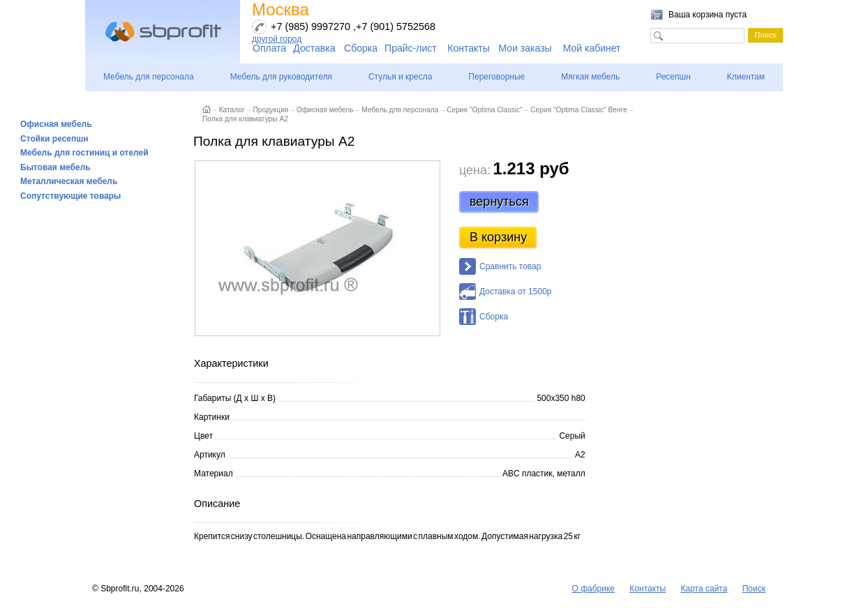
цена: (475, 170)
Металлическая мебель (69, 181)
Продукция (270, 110)
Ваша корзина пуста (708, 15)
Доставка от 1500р (515, 292)
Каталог (232, 110)
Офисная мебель (56, 124)
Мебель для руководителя (281, 77)
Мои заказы (525, 48)
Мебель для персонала (149, 77)
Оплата (269, 48)
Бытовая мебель (55, 167)
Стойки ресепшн (54, 139)
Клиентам (746, 77)
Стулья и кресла (400, 77)
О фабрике (593, 589)
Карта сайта (704, 589)
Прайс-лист (411, 48)
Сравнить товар (510, 266)
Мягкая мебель (590, 77)
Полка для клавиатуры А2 (245, 119)
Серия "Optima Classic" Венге (579, 110)
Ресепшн (673, 77)
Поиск (754, 589)
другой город (277, 39)
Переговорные (496, 77)
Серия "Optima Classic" (484, 110)
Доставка (314, 48)
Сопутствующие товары (70, 196)
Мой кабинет (592, 48)
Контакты (468, 48)
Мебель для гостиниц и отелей (84, 153)
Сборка (361, 48)
